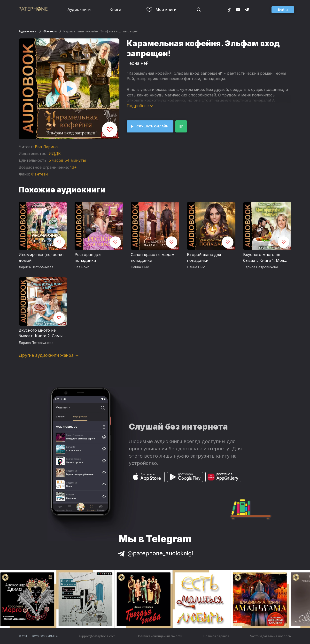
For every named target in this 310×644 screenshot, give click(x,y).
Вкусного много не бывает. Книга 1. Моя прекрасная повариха (264, 258)
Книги (115, 9)
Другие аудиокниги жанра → (49, 355)
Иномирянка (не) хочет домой (41, 257)
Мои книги (161, 9)
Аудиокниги (79, 9)
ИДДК (55, 154)
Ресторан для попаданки (88, 257)
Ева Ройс (82, 267)
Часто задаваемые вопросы (271, 636)
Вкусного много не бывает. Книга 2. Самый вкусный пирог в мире (42, 333)
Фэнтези (50, 31)
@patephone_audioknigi (155, 553)
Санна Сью (140, 267)
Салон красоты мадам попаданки (153, 257)
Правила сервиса (216, 636)
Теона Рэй (138, 63)
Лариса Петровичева (36, 267)
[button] (283, 10)
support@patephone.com (97, 636)
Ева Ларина (46, 147)
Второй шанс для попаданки (204, 257)
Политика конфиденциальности (159, 636)
